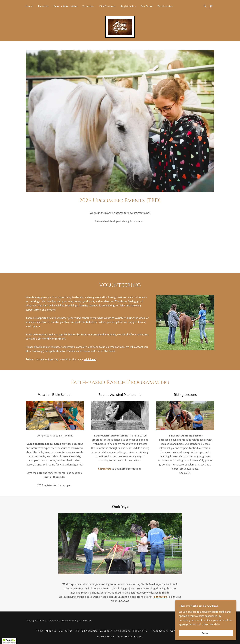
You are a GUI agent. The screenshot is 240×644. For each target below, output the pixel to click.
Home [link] (29, 6)
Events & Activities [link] (66, 6)
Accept (206, 633)
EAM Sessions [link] (107, 6)
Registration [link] (128, 6)
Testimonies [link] (165, 6)
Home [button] (40, 631)
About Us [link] (43, 6)
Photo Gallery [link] (159, 631)
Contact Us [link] (66, 631)
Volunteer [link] (88, 6)
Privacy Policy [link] (106, 636)
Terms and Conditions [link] (130, 636)
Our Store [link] (147, 6)
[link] (211, 6)
